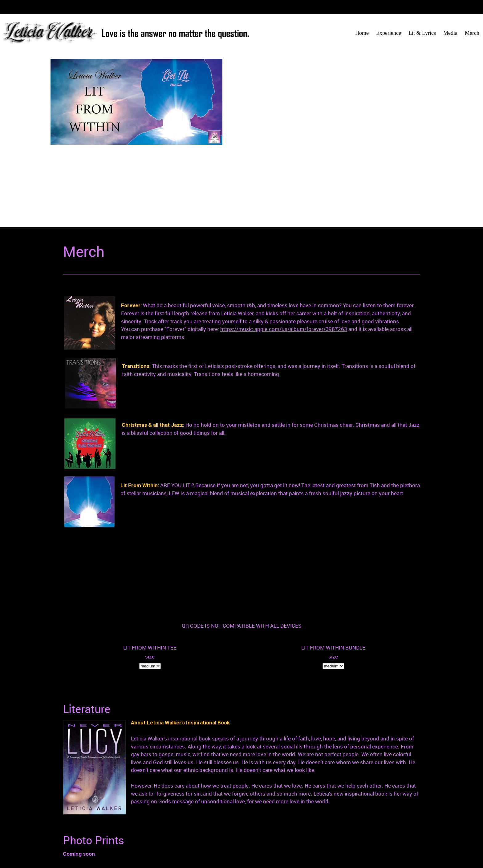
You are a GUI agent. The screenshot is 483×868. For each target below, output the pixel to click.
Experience (279, 838)
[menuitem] (362, 33)
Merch (274, 845)
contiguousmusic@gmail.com (200, 838)
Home (255, 838)
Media (255, 845)
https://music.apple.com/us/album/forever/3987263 (284, 329)
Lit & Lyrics (308, 838)
